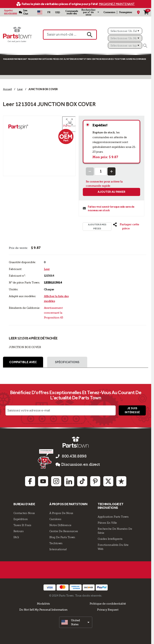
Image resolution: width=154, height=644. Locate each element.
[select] (76, 622)
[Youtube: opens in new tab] (43, 481)
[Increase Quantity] (111, 171)
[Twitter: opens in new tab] (108, 481)
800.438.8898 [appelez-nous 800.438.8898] (74, 456)
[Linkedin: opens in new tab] (69, 481)
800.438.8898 (10, 14)
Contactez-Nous (24, 513)
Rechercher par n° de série (88, 12)
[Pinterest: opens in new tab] (95, 481)
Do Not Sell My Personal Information (43, 610)
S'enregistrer (126, 12)
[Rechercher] (145, 46)
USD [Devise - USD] (57, 12)
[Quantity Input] (101, 171)
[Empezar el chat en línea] (46, 459)
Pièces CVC (58, 59)
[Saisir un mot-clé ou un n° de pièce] (63, 35)
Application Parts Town (113, 517)
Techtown (56, 543)
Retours (19, 531)
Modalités (43, 604)
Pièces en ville (107, 523)
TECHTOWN (120, 59)
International (58, 549)
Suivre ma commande (136, 59)
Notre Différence (60, 525)
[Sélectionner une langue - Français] (49, 12)
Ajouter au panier (111, 192)
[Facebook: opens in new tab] (30, 481)
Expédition (21, 519)
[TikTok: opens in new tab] (82, 481)
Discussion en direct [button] (78, 465)
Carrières (55, 519)
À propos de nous (61, 513)
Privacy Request (108, 610)
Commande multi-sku (72, 12)
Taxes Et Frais (22, 525)
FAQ (16, 537)
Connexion (109, 12)
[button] (69, 122)
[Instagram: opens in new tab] (56, 481)
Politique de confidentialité (108, 604)
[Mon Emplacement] (138, 12)
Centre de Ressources (103, 59)
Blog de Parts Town (62, 537)
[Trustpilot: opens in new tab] (121, 481)
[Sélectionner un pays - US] (40, 12)
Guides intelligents (110, 539)
